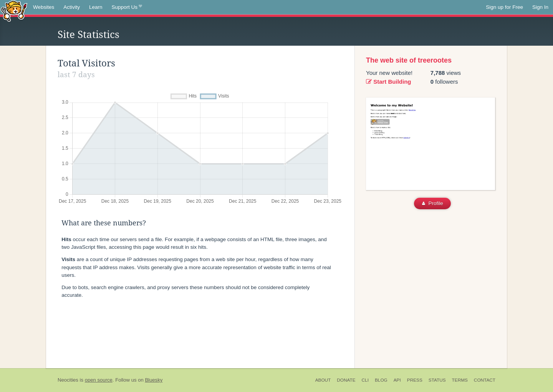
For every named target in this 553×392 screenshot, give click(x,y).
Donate (346, 380)
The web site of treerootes (409, 60)
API (397, 380)
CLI (365, 380)
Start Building (389, 82)
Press (415, 380)
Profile (433, 203)
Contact (485, 380)
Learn (96, 7)
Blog (381, 380)
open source (99, 380)
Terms (460, 380)
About (323, 380)
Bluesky (154, 380)
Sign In (540, 7)
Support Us (127, 7)
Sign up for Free (504, 7)
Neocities (68, 380)
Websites (44, 7)
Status (437, 380)
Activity (72, 7)
